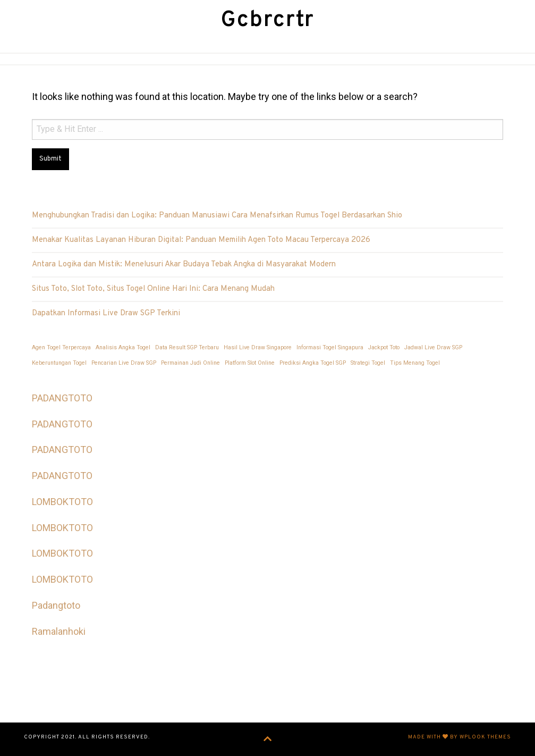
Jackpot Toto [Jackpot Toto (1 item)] (384, 347)
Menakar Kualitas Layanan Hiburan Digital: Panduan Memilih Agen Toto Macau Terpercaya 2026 (201, 240)
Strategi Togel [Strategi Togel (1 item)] (368, 362)
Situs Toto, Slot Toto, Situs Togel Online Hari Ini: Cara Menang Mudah (153, 288)
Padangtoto (56, 605)
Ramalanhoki (59, 631)
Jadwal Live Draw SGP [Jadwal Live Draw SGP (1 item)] (433, 347)
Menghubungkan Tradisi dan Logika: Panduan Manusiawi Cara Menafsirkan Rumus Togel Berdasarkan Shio (217, 215)
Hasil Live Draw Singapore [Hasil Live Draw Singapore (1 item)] (258, 347)
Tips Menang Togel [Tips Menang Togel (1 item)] (415, 362)
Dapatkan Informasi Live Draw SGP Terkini (106, 313)
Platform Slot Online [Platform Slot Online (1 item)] (250, 362)
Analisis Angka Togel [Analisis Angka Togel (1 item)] (123, 347)
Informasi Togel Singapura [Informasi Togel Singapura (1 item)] (330, 347)
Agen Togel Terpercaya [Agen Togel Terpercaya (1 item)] (61, 347)
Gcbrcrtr (268, 20)
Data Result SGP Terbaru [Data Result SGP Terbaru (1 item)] (187, 347)
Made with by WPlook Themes (460, 737)
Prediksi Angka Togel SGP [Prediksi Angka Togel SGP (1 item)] (313, 362)
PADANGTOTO (62, 397)
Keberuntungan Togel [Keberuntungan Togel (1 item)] (59, 362)
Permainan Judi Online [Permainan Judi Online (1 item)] (190, 362)
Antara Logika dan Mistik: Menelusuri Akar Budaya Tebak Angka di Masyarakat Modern (184, 264)
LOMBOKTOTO (62, 501)
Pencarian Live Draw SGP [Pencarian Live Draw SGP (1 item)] (124, 362)
